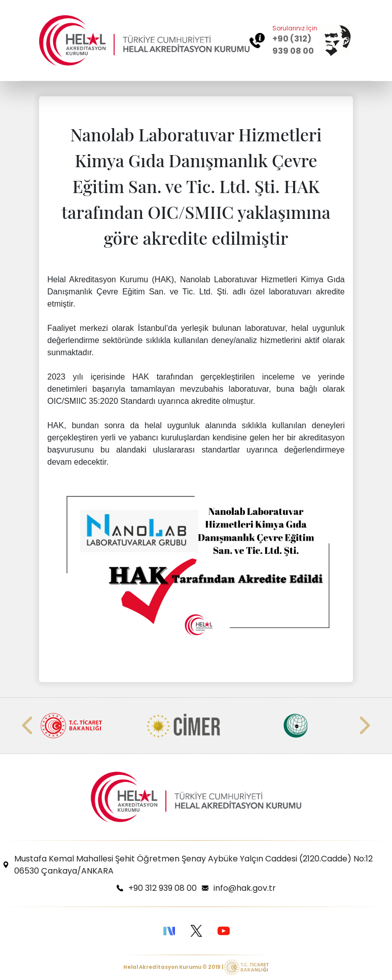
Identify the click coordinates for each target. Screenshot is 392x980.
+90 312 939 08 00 (163, 888)
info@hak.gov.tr (245, 888)
